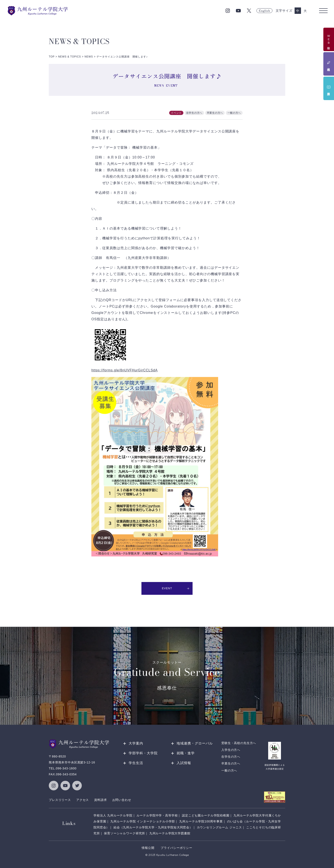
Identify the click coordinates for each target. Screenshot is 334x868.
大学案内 (136, 743)
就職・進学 (186, 753)
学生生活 (136, 763)
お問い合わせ (122, 800)
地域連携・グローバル (195, 743)
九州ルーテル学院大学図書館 (170, 833)
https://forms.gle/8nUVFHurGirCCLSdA (125, 370)
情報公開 (148, 848)
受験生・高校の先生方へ (239, 743)
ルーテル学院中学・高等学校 (157, 815)
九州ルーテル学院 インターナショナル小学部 (143, 821)
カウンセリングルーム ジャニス (220, 827)
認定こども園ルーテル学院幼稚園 (206, 815)
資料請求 (100, 800)
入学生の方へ (231, 750)
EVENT (176, 588)
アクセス (83, 800)
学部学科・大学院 (143, 753)
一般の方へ (229, 770)
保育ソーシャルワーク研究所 (125, 833)
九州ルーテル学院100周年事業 (201, 821)
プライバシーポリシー (176, 848)
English (264, 11)
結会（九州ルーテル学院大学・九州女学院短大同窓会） (153, 827)
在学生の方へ (231, 757)
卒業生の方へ (231, 764)
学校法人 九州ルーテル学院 (113, 815)
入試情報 (184, 763)
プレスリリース (60, 800)
